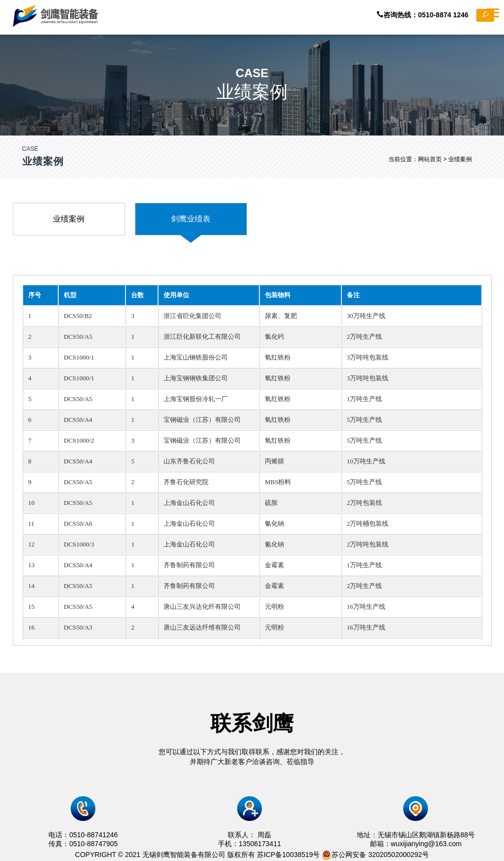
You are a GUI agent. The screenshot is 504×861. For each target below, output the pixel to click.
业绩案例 (69, 219)
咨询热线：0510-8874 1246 (435, 15)
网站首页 (430, 159)
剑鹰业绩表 (191, 219)
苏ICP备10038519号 (289, 855)
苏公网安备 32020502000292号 (375, 855)
